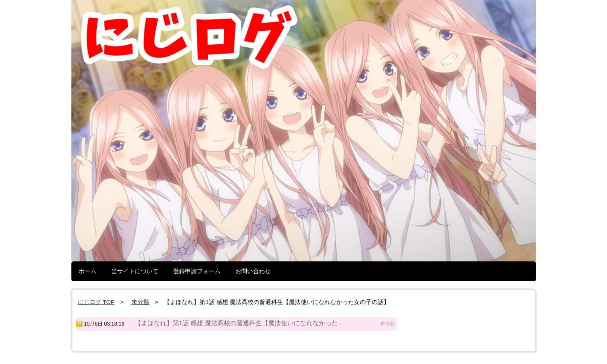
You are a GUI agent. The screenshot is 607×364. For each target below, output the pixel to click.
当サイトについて (135, 271)
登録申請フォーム (197, 271)
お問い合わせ (253, 271)
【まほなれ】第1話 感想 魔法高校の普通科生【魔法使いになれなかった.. (238, 323)
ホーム (87, 271)
